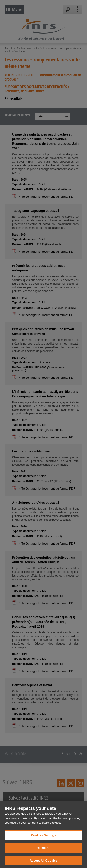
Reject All (43, 853)
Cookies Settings (44, 840)
